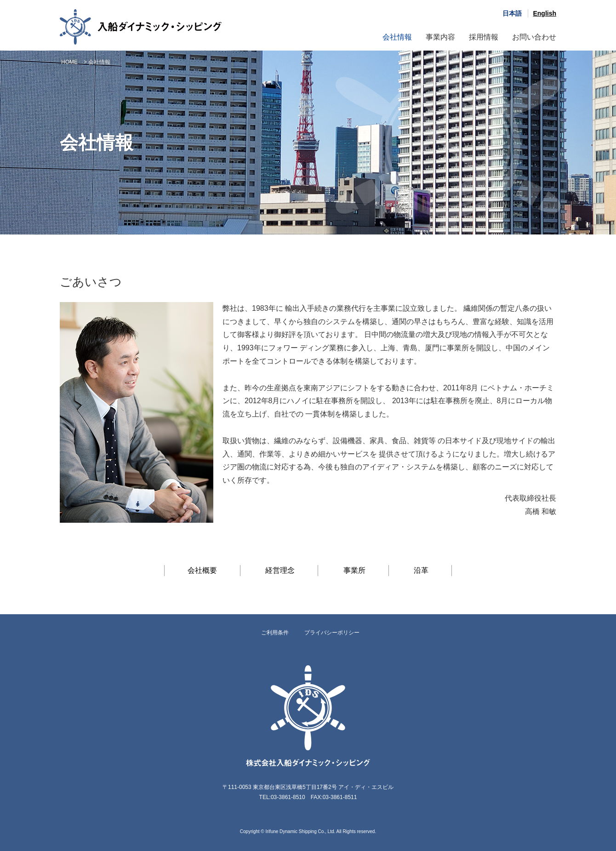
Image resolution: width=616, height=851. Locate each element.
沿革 (421, 570)
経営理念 (280, 570)
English (545, 13)
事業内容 (440, 37)
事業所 (354, 570)
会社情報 (397, 37)
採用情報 (484, 37)
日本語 (512, 13)
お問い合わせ (534, 37)
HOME (69, 62)
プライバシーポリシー (332, 633)
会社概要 (202, 570)
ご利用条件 (275, 633)
